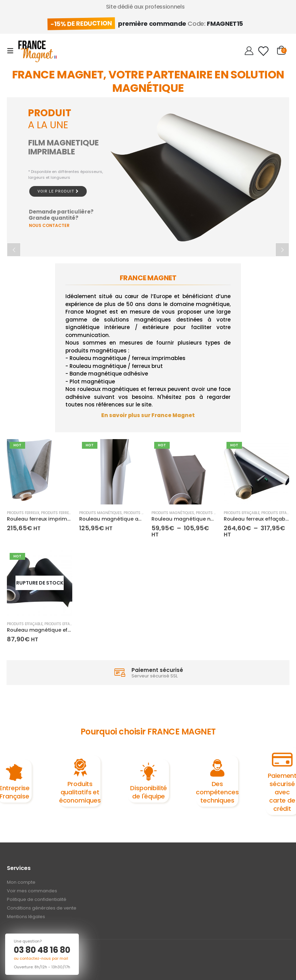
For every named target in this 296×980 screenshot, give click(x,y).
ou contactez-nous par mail (41, 958)
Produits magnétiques (101, 513)
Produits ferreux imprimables (69, 513)
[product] (40, 472)
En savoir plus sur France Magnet (148, 415)
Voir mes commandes (32, 891)
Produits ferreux (23, 513)
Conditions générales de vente (42, 908)
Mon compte (21, 882)
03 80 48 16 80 (42, 950)
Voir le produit (58, 191)
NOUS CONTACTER (49, 225)
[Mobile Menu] (12, 51)
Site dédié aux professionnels (145, 7)
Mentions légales (26, 917)
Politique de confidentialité (37, 899)
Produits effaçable (242, 513)
